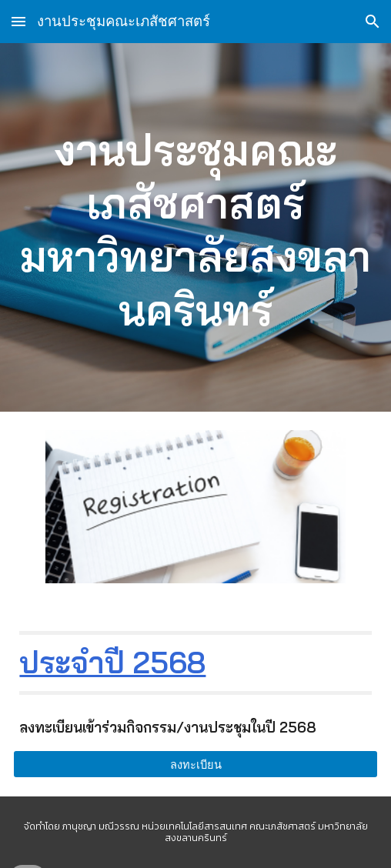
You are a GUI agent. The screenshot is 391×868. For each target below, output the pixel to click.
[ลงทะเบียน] (195, 764)
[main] (195, 227)
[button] (18, 21)
